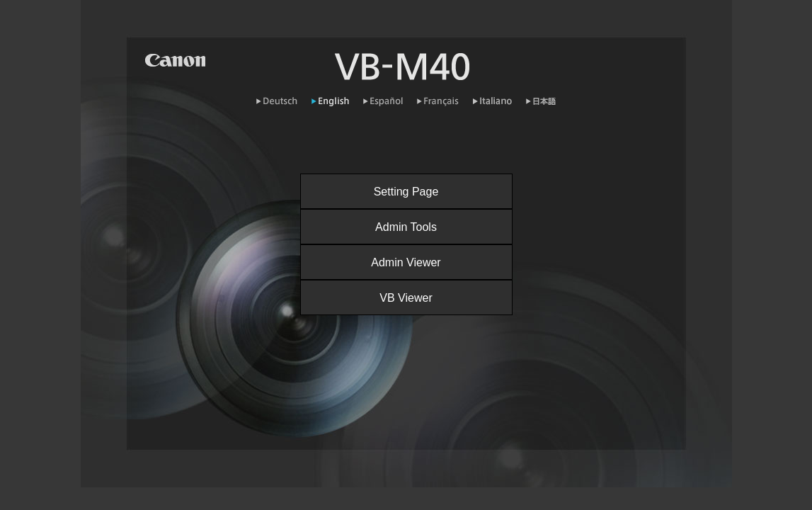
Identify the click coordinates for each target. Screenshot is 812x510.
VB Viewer (406, 298)
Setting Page (406, 192)
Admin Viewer (406, 262)
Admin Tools (406, 227)
